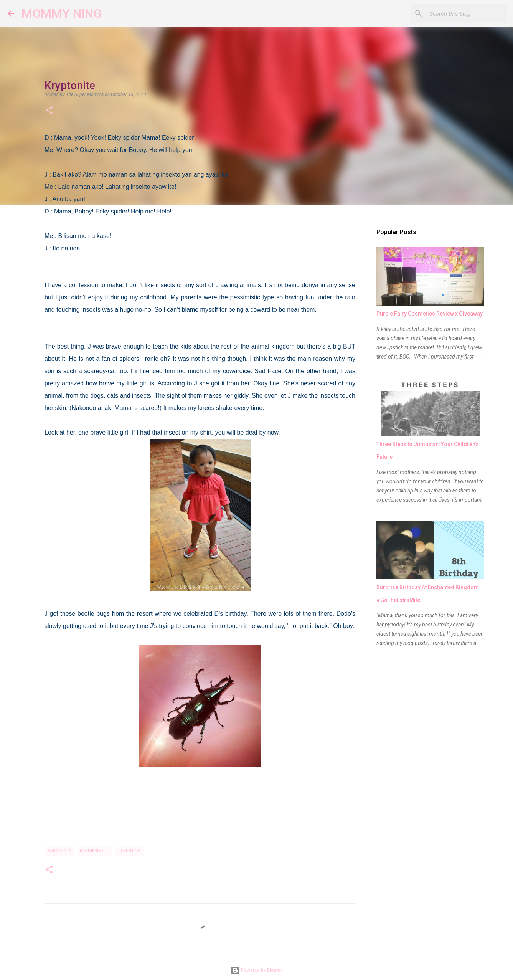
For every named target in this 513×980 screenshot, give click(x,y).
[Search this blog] (467, 13)
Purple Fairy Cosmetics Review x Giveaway (430, 314)
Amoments (59, 851)
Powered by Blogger (257, 970)
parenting (129, 851)
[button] (49, 111)
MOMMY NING (62, 13)
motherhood (95, 851)
